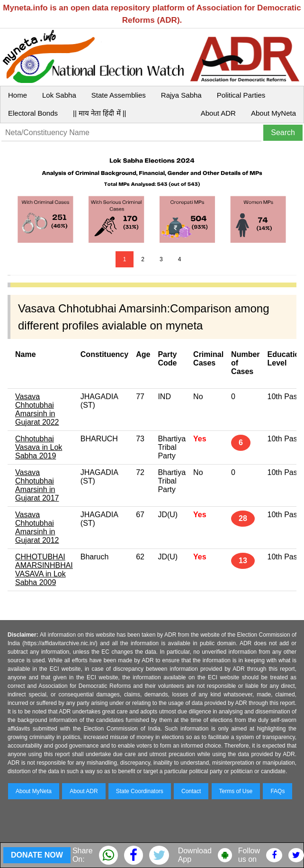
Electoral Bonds (33, 113)
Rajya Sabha (181, 95)
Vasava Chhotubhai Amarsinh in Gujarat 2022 (37, 409)
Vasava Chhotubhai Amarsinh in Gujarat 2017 (37, 485)
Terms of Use (236, 791)
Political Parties (241, 95)
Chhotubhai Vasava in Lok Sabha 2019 (39, 447)
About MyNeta (273, 113)
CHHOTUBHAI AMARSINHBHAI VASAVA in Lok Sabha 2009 (44, 570)
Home (18, 95)
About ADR (218, 113)
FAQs (277, 791)
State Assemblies (119, 95)
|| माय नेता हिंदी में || (99, 113)
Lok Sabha (59, 95)
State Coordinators (140, 791)
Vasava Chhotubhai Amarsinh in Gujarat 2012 (37, 527)
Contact (191, 791)
